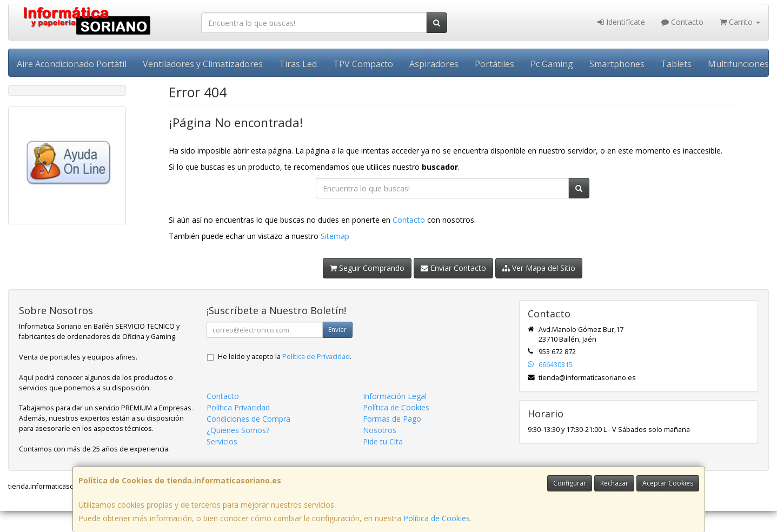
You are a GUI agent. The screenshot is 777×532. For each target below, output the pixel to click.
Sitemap (335, 236)
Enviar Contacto (453, 268)
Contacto (682, 22)
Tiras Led (298, 64)
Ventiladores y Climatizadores (203, 64)
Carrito (740, 22)
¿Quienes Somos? (238, 430)
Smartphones (617, 64)
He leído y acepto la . (285, 357)
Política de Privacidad (316, 357)
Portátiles (494, 64)
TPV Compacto (363, 64)
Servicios (222, 441)
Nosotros (380, 430)
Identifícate (621, 22)
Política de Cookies (437, 518)
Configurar (570, 483)
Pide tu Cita (383, 441)
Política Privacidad (238, 407)
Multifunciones (738, 64)
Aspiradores (434, 64)
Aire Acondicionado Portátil (72, 64)
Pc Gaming (552, 64)
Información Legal (395, 396)
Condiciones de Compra (248, 419)
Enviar (337, 330)
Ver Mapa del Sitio (539, 268)
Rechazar (614, 483)
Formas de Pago (392, 419)
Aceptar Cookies (668, 483)
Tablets (676, 64)
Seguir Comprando (367, 268)
